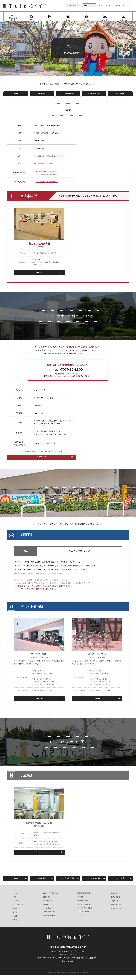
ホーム (15, 898)
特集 (15, 902)
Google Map (39, 277)
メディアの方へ (115, 5)
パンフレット (18, 925)
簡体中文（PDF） (117, 910)
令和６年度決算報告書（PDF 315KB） (48, 186)
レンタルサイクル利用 (94, 94)
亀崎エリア (47, 910)
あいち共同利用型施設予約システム (64, 380)
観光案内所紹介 (42, 94)
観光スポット (47, 902)
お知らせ (114, 898)
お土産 (15, 918)
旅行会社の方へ (101, 5)
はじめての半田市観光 (50, 898)
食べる (15, 914)
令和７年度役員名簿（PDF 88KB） (47, 168)
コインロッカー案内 (120, 94)
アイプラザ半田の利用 (68, 94)
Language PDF (70, 5)
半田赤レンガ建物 (50, 921)
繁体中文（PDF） (117, 914)
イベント (16, 906)
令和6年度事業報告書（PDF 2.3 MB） (47, 175)
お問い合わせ (115, 902)
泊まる (15, 921)
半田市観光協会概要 (83, 898)
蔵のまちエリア (49, 906)
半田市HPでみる (41, 461)
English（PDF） (117, 906)
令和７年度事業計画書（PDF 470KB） (48, 178)
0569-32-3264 (70, 966)
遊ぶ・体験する (18, 910)
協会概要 (16, 94)
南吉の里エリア (49, 913)
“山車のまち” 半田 (50, 917)
